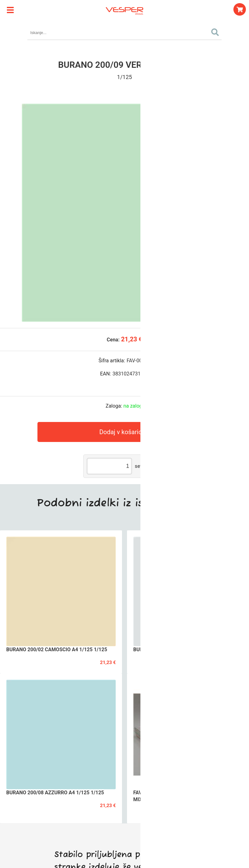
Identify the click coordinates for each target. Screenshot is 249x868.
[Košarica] (240, 9)
